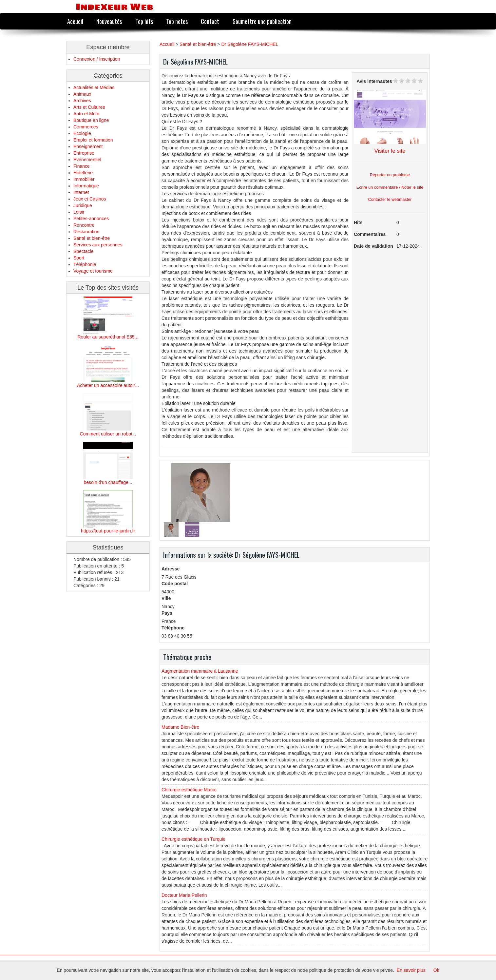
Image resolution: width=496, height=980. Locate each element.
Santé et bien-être (92, 238)
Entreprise (84, 153)
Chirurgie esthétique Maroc (189, 790)
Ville (166, 598)
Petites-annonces (91, 219)
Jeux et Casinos (90, 199)
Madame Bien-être (180, 727)
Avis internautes (374, 81)
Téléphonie (85, 264)
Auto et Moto (86, 114)
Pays (167, 613)
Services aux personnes (98, 245)
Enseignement (88, 146)
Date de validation (373, 246)
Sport (79, 258)
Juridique (83, 205)
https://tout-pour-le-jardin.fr (108, 531)
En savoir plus (411, 970)
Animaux (82, 94)
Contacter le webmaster (390, 200)
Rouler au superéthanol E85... (108, 337)
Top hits (144, 21)
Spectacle (83, 251)
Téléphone (173, 628)
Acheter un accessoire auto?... (108, 385)
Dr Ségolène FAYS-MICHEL (250, 44)
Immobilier (84, 179)
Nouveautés (109, 21)
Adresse (171, 569)
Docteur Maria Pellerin (184, 895)
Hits (358, 222)
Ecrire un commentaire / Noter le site (390, 187)
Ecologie (82, 133)
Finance (82, 166)
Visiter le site (390, 151)
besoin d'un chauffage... (108, 482)
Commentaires (370, 234)
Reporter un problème (390, 175)
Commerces (86, 127)
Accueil (75, 21)
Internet (81, 192)
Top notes (177, 21)
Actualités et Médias (94, 87)
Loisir (79, 212)
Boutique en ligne (91, 120)
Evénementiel (87, 160)
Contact (210, 21)
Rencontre (84, 225)
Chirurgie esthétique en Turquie (193, 839)
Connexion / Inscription (97, 59)
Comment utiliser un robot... (108, 434)
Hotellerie (83, 173)
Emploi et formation (93, 140)
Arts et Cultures (89, 107)
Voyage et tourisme (93, 271)
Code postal (175, 584)
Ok (436, 970)
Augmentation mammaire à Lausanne (200, 671)
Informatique (86, 186)
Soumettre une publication (262, 21)
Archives (82, 101)
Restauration (86, 232)
